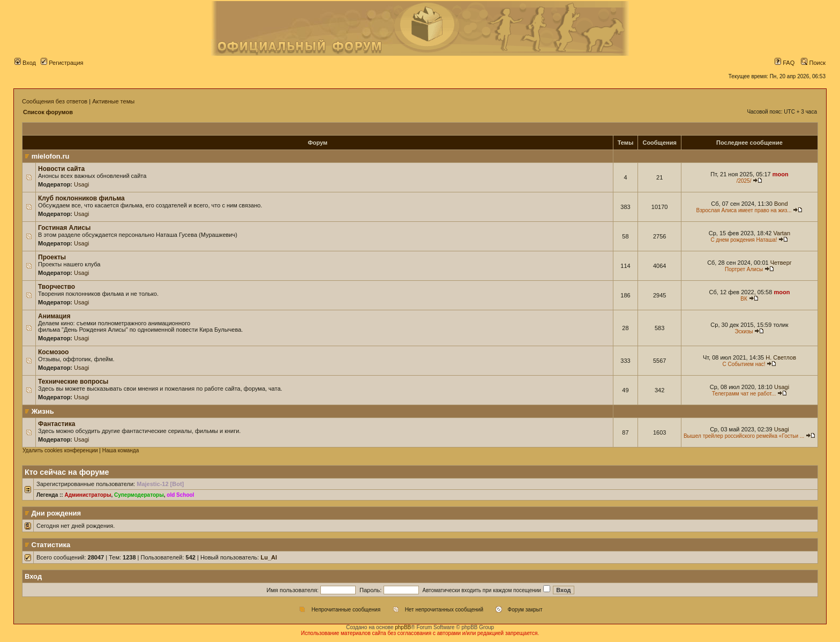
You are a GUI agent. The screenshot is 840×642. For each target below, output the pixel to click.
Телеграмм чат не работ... (744, 394)
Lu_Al (269, 557)
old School (180, 495)
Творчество (57, 287)
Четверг (781, 263)
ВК (744, 299)
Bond (781, 204)
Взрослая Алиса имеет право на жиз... (744, 210)
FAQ (785, 63)
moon (781, 174)
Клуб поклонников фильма (81, 198)
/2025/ (744, 181)
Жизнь (43, 411)
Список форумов (48, 112)
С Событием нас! (744, 364)
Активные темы (113, 101)
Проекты (52, 257)
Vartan (782, 233)
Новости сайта (61, 169)
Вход (25, 63)
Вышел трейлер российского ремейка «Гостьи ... (744, 436)
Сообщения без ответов (55, 101)
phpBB (403, 627)
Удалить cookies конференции (60, 450)
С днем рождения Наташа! (744, 240)
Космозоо (53, 352)
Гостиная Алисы (64, 228)
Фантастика (57, 424)
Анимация (54, 316)
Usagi (81, 184)
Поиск (813, 63)
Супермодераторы (139, 495)
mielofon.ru (51, 156)
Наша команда (121, 450)
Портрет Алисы (744, 269)
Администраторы (88, 495)
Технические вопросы (73, 382)
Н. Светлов (781, 357)
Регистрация (62, 63)
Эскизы (744, 331)
